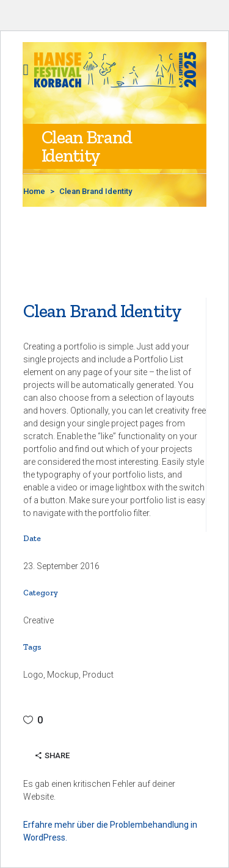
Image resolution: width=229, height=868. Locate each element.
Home (34, 191)
